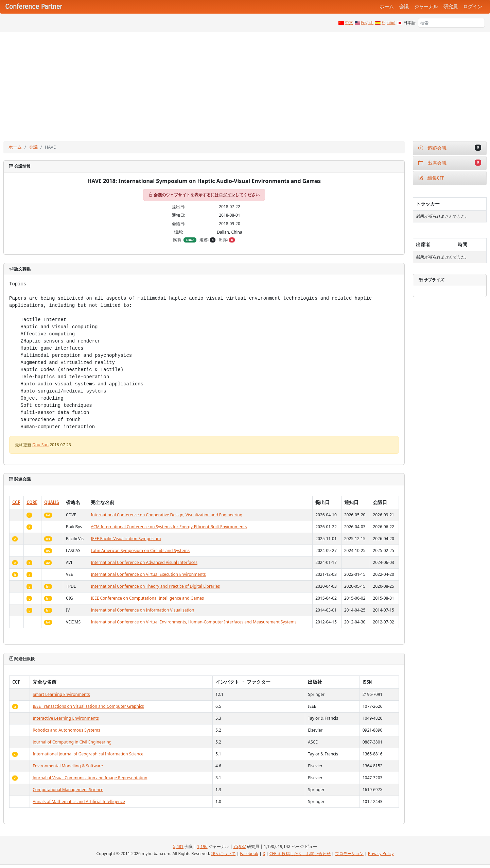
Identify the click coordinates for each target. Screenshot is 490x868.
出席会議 (450, 163)
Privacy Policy (381, 854)
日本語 (409, 23)
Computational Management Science (68, 790)
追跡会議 (450, 148)
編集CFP (431, 178)
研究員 (451, 7)
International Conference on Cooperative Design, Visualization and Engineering (167, 515)
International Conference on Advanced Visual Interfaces (144, 562)
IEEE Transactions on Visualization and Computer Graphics (88, 706)
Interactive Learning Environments (66, 718)
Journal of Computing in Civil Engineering (72, 742)
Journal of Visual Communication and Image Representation (90, 778)
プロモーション (349, 854)
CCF (16, 503)
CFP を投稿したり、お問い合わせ (300, 854)
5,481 (178, 846)
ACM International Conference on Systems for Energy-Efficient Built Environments (169, 527)
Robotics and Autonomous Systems (66, 730)
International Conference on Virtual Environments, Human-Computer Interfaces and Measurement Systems (194, 622)
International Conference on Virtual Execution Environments (148, 574)
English (367, 23)
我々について (223, 854)
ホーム (387, 7)
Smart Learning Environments (61, 694)
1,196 (202, 846)
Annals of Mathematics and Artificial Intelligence (79, 802)
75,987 (240, 846)
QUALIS (51, 503)
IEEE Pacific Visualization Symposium (126, 539)
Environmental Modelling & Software (68, 766)
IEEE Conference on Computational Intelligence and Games (147, 598)
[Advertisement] (245, 83)
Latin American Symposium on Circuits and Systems (140, 550)
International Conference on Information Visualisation (142, 610)
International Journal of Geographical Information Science (88, 754)
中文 (349, 23)
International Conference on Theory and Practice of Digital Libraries (155, 586)
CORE (32, 503)
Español (388, 23)
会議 (404, 7)
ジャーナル (426, 7)
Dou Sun (40, 445)
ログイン (473, 7)
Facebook (249, 854)
